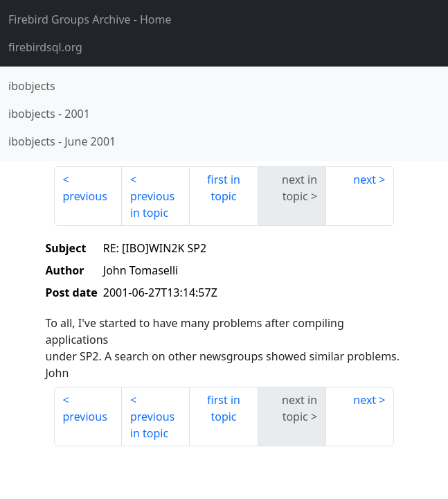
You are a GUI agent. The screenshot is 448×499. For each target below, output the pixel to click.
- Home (90, 19)
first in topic (224, 188)
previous (85, 196)
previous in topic (152, 204)
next (365, 180)
